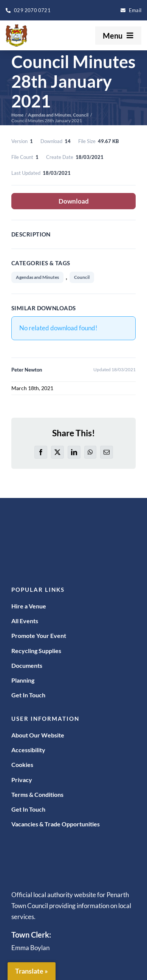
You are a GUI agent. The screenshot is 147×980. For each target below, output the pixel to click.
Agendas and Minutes (37, 277)
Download (74, 201)
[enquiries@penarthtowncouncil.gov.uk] (131, 10)
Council (82, 277)
